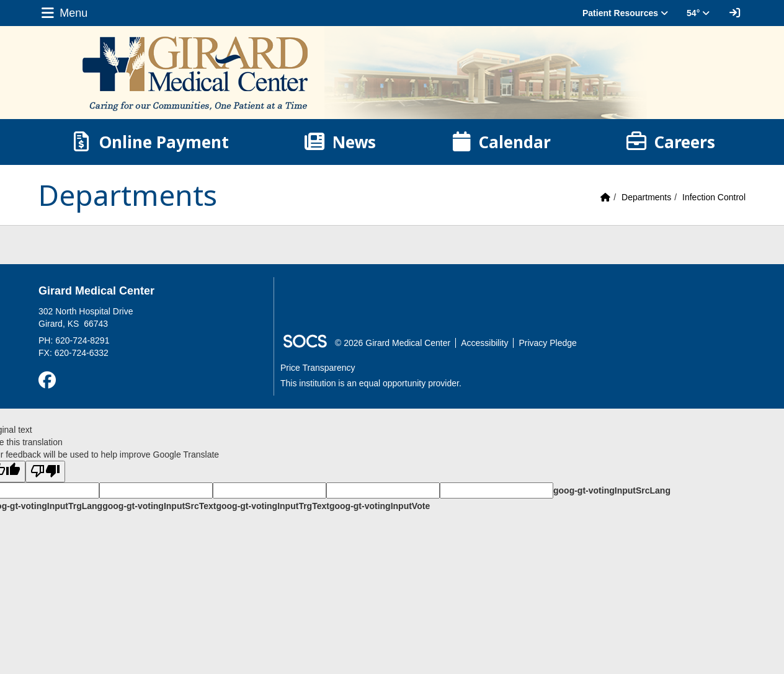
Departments (646, 197)
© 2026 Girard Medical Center (393, 343)
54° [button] (698, 13)
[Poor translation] (45, 472)
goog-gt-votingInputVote (380, 506)
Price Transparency (318, 368)
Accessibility (484, 343)
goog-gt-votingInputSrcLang (612, 490)
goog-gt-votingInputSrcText (159, 506)
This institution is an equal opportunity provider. (371, 383)
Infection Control (714, 197)
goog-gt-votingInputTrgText (272, 506)
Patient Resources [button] (625, 13)
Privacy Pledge (547, 343)
